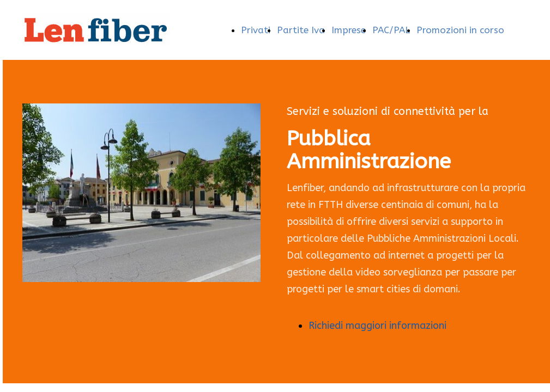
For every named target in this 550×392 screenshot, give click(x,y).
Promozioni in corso (460, 30)
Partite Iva (301, 30)
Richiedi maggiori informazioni (377, 326)
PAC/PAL (391, 30)
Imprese (349, 30)
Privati (256, 30)
